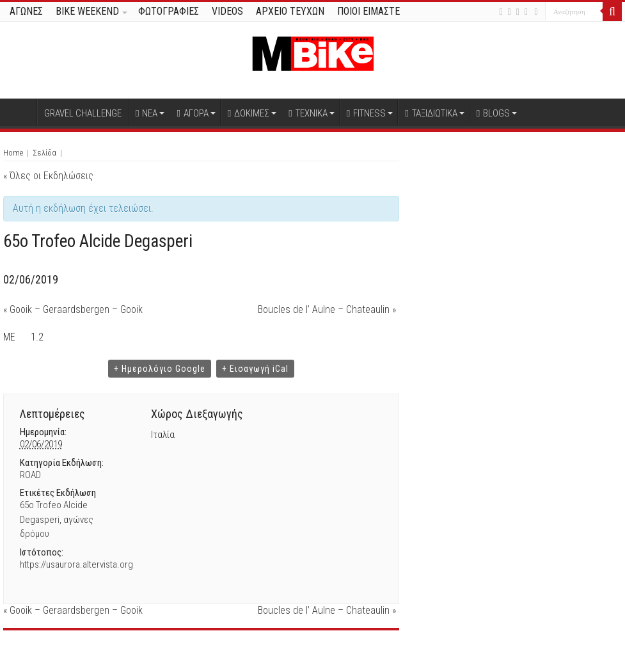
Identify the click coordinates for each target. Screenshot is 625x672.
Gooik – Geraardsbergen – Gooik (73, 309)
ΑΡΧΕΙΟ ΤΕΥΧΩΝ (290, 11)
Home (13, 153)
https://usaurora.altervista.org (76, 564)
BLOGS (493, 113)
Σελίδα (44, 153)
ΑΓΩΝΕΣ (26, 11)
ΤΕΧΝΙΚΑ (308, 113)
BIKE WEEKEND (87, 11)
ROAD (30, 475)
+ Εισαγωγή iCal (255, 369)
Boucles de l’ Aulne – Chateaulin (327, 309)
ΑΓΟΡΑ (192, 113)
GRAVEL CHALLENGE (83, 113)
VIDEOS (227, 11)
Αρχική (20, 112)
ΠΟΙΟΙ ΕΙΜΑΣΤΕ (368, 11)
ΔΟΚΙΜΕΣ (249, 113)
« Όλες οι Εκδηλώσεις (48, 176)
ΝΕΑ (146, 113)
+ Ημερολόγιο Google (160, 369)
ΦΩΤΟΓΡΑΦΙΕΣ (169, 11)
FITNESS (366, 113)
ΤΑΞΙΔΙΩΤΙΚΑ (431, 113)
